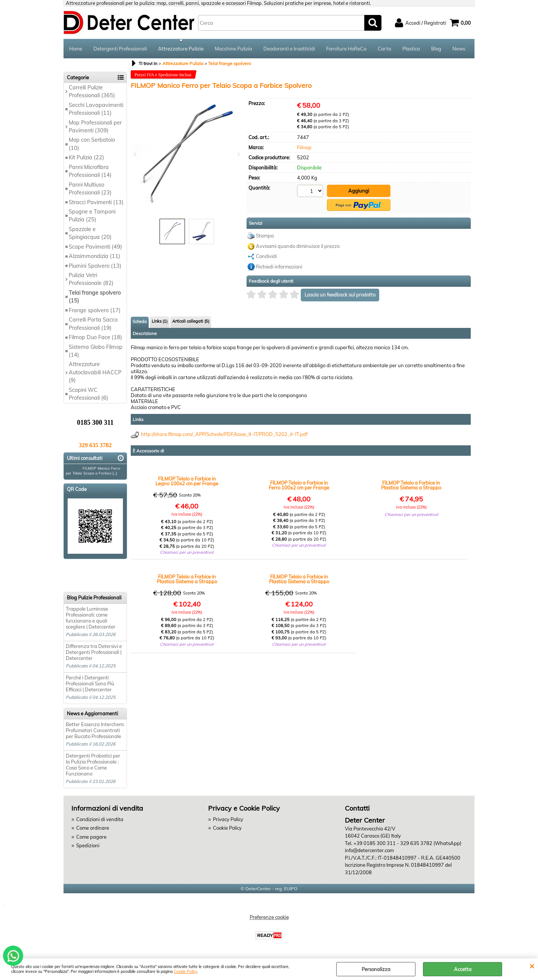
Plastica (411, 49)
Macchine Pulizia (234, 49)
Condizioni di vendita (100, 819)
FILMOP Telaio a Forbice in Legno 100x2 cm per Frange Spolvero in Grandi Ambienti (187, 481)
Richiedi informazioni (279, 267)
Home (76, 49)
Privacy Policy (228, 819)
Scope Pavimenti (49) (95, 247)
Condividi (266, 256)
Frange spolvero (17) (95, 310)
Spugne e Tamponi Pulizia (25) (92, 216)
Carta (384, 49)
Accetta (463, 969)
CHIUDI (532, 966)
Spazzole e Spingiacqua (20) (90, 233)
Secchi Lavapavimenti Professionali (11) (96, 109)
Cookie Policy (185, 972)
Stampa (265, 236)
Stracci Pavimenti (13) (96, 202)
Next (238, 154)
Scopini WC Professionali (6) (89, 394)
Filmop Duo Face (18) (95, 337)
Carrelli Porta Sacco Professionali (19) (93, 324)
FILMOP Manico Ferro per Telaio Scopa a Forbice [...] (93, 471)
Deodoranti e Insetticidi (289, 49)
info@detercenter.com (369, 850)
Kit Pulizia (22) (86, 157)
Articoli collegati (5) (191, 321)
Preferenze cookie (269, 917)
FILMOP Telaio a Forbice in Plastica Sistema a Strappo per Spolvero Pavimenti (411, 485)
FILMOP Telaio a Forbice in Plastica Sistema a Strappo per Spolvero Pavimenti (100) (299, 579)
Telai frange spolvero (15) (95, 297)
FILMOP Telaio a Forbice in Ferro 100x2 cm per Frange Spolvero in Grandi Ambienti (299, 485)
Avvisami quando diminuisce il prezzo (298, 246)
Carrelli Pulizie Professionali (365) (92, 91)
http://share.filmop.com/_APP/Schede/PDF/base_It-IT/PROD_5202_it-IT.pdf (224, 434)
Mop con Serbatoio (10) (92, 144)
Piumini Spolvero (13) (95, 266)
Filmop (304, 147)
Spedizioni (88, 845)
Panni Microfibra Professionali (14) (90, 171)
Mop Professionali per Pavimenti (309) (95, 127)
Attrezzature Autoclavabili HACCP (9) (95, 372)
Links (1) (160, 321)
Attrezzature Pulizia (181, 49)
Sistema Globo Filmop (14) (96, 351)
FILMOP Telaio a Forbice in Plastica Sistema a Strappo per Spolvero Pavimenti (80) (187, 579)
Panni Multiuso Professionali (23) (90, 189)
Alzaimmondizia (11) (95, 256)
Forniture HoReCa (346, 49)
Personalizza (376, 969)
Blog (436, 49)
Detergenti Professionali (120, 49)
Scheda (140, 322)
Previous (136, 154)
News (459, 49)
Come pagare (91, 837)
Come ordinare (93, 828)
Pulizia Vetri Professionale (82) (91, 279)
